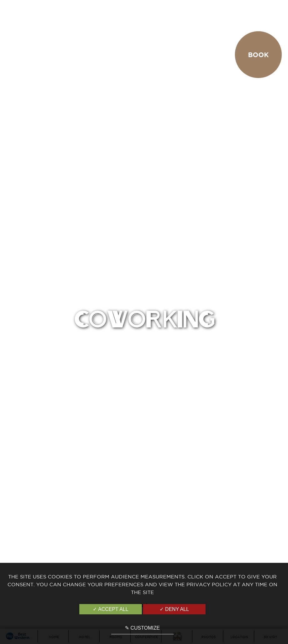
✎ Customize (142, 628)
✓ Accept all (110, 609)
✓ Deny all (174, 609)
